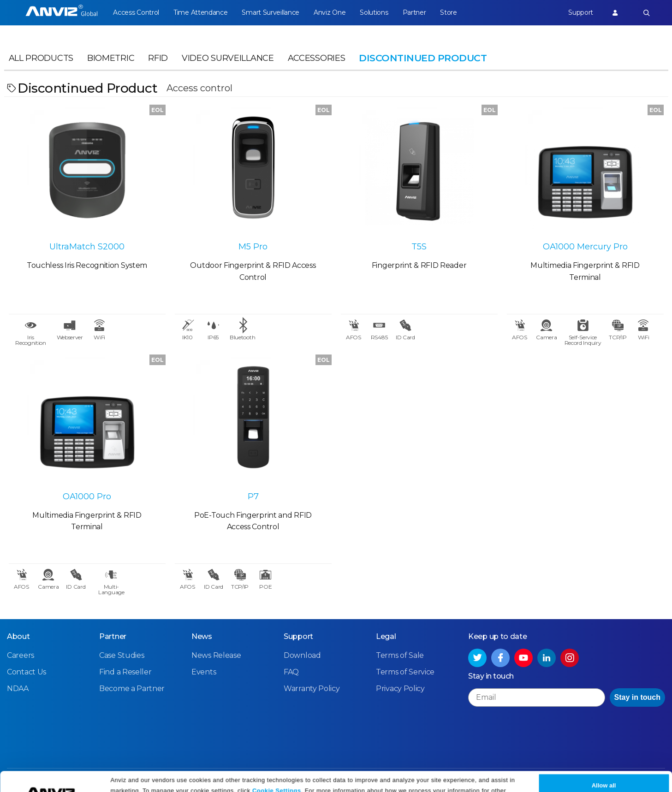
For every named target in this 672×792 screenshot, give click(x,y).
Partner (414, 12)
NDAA (18, 689)
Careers (21, 655)
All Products (41, 58)
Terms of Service (405, 672)
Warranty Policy (312, 689)
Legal (386, 636)
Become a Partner (132, 689)
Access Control (136, 12)
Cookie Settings (277, 770)
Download (302, 655)
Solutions (374, 12)
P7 (253, 496)
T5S (419, 247)
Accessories (317, 58)
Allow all (604, 765)
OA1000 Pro (87, 496)
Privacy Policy (186, 782)
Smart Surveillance (271, 12)
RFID (158, 58)
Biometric (111, 58)
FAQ (291, 672)
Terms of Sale (400, 655)
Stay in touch (637, 697)
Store (449, 12)
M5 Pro (253, 247)
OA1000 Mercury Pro (585, 247)
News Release (216, 655)
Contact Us (27, 672)
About (18, 636)
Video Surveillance (228, 58)
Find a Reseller (125, 672)
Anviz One (330, 12)
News (202, 636)
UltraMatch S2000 (87, 247)
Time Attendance (201, 12)
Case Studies (122, 655)
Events (204, 672)
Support (581, 12)
